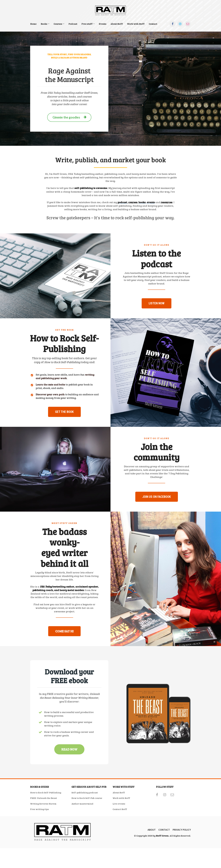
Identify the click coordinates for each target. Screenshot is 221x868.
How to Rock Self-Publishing (46, 826)
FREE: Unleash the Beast (44, 831)
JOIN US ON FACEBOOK (157, 522)
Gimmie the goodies (69, 117)
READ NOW (69, 782)
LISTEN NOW (157, 311)
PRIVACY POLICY (182, 863)
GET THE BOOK (64, 428)
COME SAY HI (64, 664)
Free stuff (87, 24)
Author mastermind (82, 837)
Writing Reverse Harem (43, 837)
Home (33, 24)
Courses (58, 24)
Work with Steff (136, 24)
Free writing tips (39, 842)
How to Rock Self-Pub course (87, 831)
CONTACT (164, 863)
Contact (153, 24)
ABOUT (152, 863)
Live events (119, 837)
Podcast (73, 24)
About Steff (117, 24)
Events (103, 24)
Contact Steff (120, 842)
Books (44, 24)
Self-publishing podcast (85, 826)
